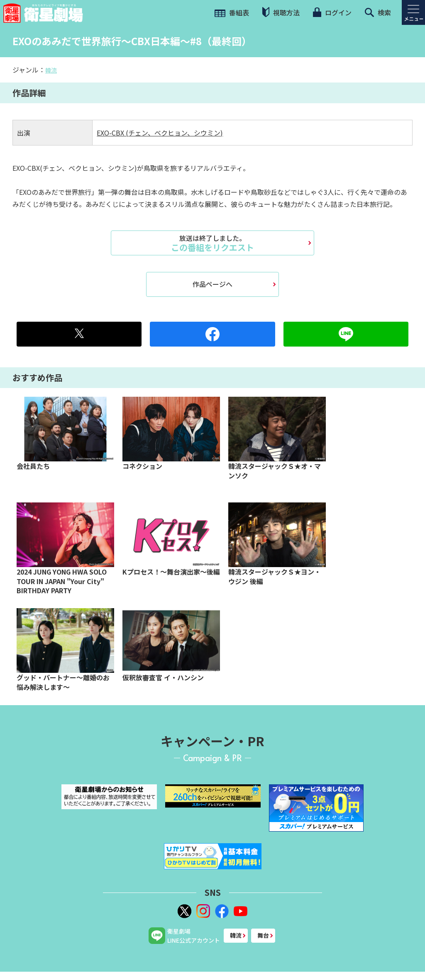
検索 (378, 12)
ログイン (332, 12)
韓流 (51, 70)
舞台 (263, 935)
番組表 (232, 12)
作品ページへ (212, 284)
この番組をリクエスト (212, 243)
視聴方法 (281, 12)
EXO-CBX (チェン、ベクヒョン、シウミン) (160, 133)
